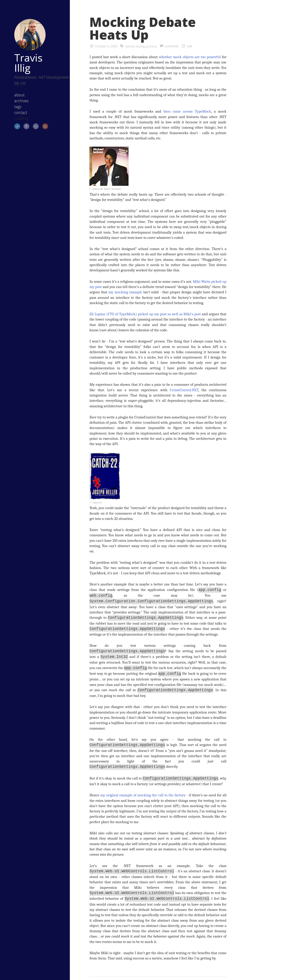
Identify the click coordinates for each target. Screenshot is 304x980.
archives (16, 93)
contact (15, 105)
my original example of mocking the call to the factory (143, 793)
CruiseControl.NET (184, 390)
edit (190, 46)
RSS (40, 118)
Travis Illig (22, 55)
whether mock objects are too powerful (190, 57)
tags (12, 99)
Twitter (11, 118)
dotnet (130, 46)
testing (141, 46)
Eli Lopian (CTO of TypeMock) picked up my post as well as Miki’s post (145, 314)
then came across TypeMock (187, 111)
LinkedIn (30, 118)
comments (172, 46)
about (14, 87)
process (152, 46)
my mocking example (125, 292)
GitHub (21, 118)
